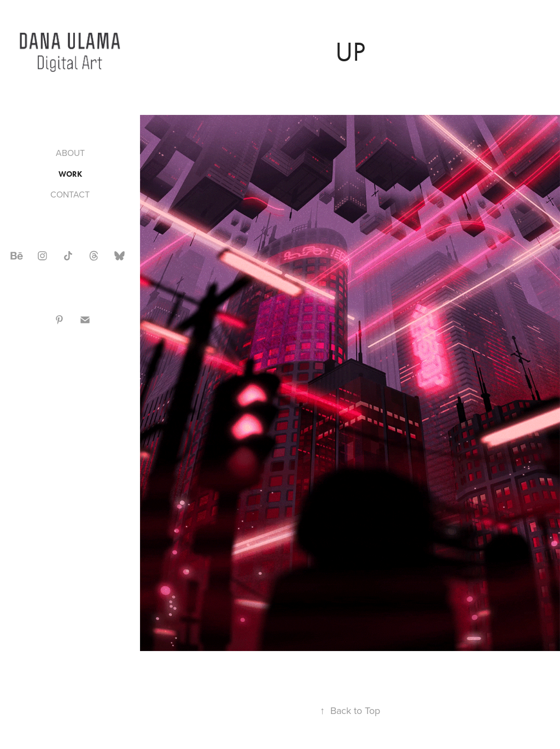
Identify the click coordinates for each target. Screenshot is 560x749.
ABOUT (70, 153)
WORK (70, 174)
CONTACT (70, 194)
